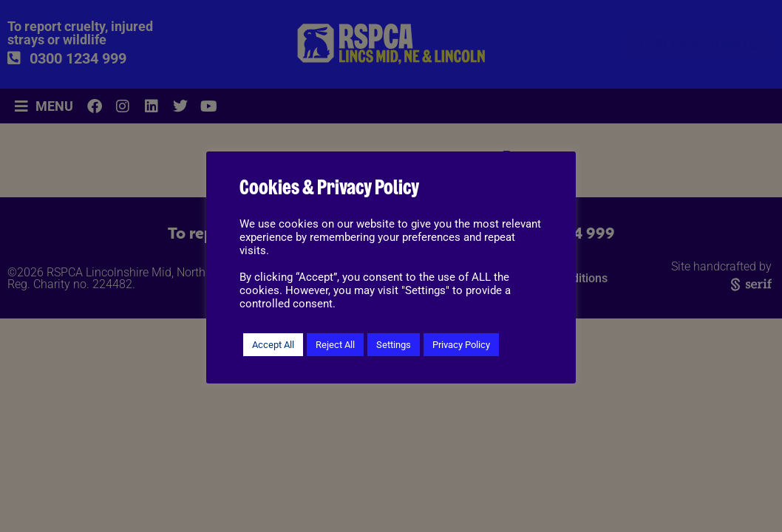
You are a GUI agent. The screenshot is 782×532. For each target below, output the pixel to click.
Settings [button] (394, 345)
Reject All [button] (335, 345)
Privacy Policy (461, 345)
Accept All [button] (273, 345)
